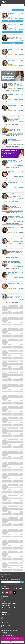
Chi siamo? (5, 599)
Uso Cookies (5, 610)
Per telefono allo (10, 630)
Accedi (12, 642)
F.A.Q (4, 601)
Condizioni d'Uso (6, 606)
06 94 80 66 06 (8, 77)
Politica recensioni (7, 614)
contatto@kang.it (7, 80)
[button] (18, 10)
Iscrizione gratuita (12, 638)
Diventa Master (6, 622)
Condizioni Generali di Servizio (9, 603)
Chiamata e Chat (18, 10)
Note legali (5, 612)
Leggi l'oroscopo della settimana (10, 577)
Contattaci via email (7, 628)
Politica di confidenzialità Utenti (10, 608)
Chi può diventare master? (9, 620)
